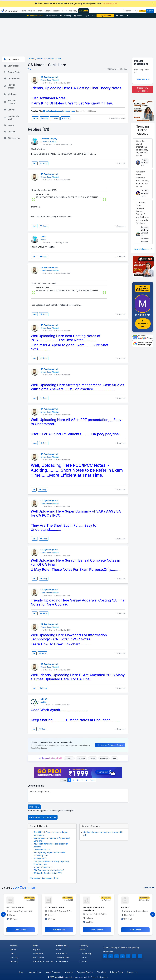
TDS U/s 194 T (40, 858)
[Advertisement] (78, 36)
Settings (10, 110)
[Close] (153, 3)
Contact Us (132, 972)
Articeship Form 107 (141, 71)
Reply (44, 118)
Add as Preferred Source (110, 745)
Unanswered (12, 78)
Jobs (120, 16)
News (36, 946)
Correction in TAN (42, 850)
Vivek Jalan (105, 16)
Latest (19, 887)
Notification (38, 957)
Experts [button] (48, 11)
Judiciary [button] (73, 11)
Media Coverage (53, 972)
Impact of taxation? (43, 867)
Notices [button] (57, 11)
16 (35, 118)
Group (84, 957)
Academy (51, 16)
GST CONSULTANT (15, 907)
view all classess (143, 249)
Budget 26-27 (63, 946)
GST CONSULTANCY (54, 907)
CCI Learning (12, 138)
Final (29, 69)
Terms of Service (85, 972)
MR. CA (44, 699)
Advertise (69, 972)
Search (9, 125)
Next (92, 780)
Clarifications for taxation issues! (49, 870)
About (21, 972)
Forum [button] (40, 11)
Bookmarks (61, 954)
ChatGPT (69, 758)
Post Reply (34, 807)
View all (149, 887)
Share (55, 118)
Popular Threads (10, 86)
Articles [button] (31, 11)
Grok (114, 758)
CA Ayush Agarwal (49, 77)
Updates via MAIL (11, 118)
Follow (65, 118)
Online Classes (143, 130)
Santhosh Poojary (49, 139)
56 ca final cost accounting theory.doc (59, 111)
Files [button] (65, 11)
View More (143, 79)
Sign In (150, 11)
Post (56, 878)
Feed (59, 950)
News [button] (23, 11)
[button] (136, 11)
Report (123, 118)
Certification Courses (43, 961)
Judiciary (14, 957)
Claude (93, 758)
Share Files (38, 954)
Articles (13, 946)
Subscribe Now (143, 324)
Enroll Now (146, 161)
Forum (13, 950)
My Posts (10, 94)
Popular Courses (35, 16)
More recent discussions (41, 878)
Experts (37, 950)
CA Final (125, 907)
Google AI (104, 758)
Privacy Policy (117, 972)
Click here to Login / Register (43, 817)
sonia (43, 237)
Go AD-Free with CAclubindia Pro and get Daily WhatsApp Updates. (76, 3)
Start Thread (12, 66)
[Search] (129, 11)
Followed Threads (10, 102)
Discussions (11, 59)
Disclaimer (102, 972)
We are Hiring (35, 972)
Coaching (65, 16)
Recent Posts (12, 72)
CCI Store (83, 11)
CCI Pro (90, 16)
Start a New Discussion (143, 89)
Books (78, 16)
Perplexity (81, 758)
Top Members (63, 957)
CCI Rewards (62, 961)
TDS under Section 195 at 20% (48, 873)
